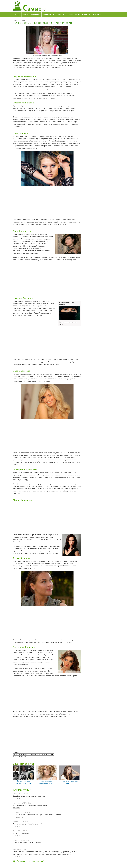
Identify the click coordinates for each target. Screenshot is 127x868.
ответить (16, 798)
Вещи (26, 14)
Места (61, 14)
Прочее (97, 14)
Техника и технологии (79, 14)
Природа (36, 14)
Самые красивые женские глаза (70, 322)
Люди (17, 14)
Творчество (49, 14)
